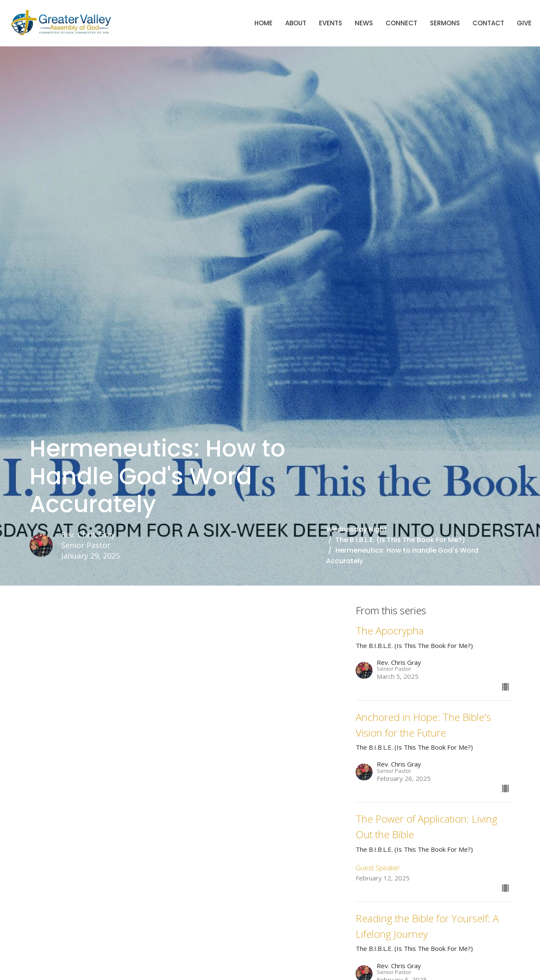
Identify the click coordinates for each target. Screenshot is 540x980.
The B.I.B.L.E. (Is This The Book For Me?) (400, 540)
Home (263, 23)
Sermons (445, 23)
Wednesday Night (356, 529)
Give (524, 23)
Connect (401, 23)
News (364, 23)
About (296, 23)
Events (331, 23)
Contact (488, 23)
